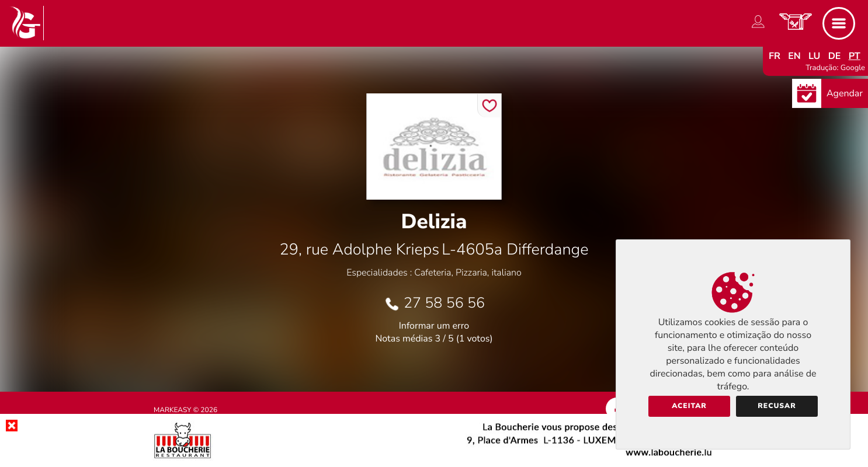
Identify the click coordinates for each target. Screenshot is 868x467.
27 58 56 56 (444, 303)
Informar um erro (434, 326)
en (794, 56)
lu (814, 56)
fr (775, 56)
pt (855, 56)
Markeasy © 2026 (185, 410)
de (835, 56)
